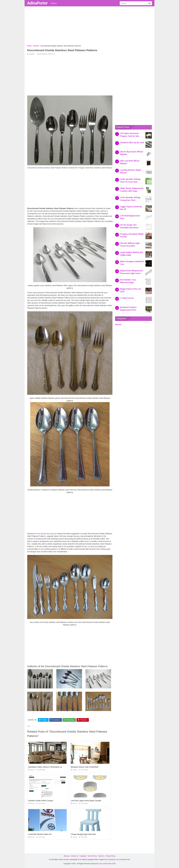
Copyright (83, 856)
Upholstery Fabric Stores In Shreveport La (45, 767)
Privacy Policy (111, 856)
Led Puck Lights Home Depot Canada (86, 801)
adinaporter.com (34, 533)
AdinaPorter (37, 3)
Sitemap (66, 856)
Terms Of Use (92, 856)
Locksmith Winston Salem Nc (40, 834)
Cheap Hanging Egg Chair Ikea (83, 834)
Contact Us (74, 856)
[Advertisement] (89, 26)
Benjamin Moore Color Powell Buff (85, 767)
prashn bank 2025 (109, 864)
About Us (101, 856)
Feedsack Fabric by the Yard (132, 143)
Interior (54, 3)
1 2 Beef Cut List (127, 298)
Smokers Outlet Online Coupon (41, 801)
